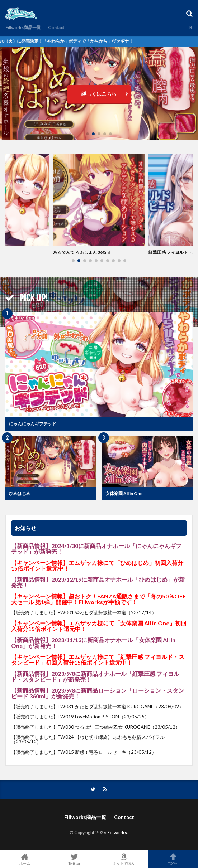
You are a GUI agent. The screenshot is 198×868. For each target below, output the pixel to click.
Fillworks (117, 832)
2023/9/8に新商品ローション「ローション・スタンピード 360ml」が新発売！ (98, 693)
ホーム (25, 859)
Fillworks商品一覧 (23, 27)
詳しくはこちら (99, 94)
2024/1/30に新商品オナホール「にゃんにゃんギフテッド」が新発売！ (96, 549)
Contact (56, 27)
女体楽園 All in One (124, 493)
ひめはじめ (20, 493)
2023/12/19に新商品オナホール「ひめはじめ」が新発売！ (98, 582)
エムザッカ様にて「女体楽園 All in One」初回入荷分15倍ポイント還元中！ (99, 626)
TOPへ (173, 859)
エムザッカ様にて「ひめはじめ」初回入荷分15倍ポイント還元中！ (97, 565)
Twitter (74, 859)
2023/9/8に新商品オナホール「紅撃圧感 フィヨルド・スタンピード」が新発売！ (95, 676)
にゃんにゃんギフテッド (33, 424)
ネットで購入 (124, 859)
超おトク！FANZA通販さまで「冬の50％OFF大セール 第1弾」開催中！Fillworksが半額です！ (98, 599)
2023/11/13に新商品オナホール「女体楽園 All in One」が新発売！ (93, 643)
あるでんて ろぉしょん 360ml (81, 252)
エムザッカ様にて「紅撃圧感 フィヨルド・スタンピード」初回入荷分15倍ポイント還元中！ (98, 660)
